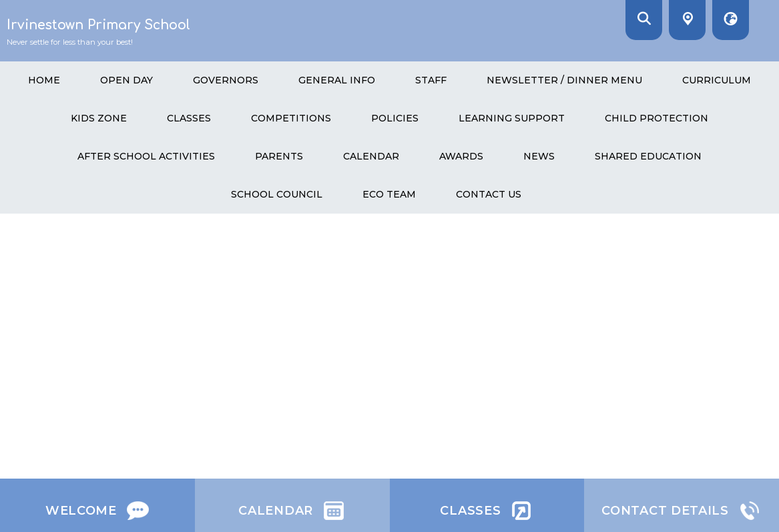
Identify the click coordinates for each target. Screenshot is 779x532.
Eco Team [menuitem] (389, 194)
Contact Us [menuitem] (489, 194)
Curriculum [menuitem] (717, 80)
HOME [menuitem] (44, 80)
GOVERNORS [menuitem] (226, 80)
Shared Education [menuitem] (648, 156)
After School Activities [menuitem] (146, 156)
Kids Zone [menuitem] (99, 118)
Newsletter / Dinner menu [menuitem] (564, 80)
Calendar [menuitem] (371, 156)
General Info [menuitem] (337, 80)
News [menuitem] (539, 156)
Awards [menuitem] (461, 156)
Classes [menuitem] (189, 118)
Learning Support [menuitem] (512, 118)
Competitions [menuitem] (291, 118)
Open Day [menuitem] (126, 80)
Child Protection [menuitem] (657, 118)
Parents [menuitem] (279, 156)
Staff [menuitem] (431, 80)
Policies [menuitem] (395, 118)
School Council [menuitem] (277, 194)
